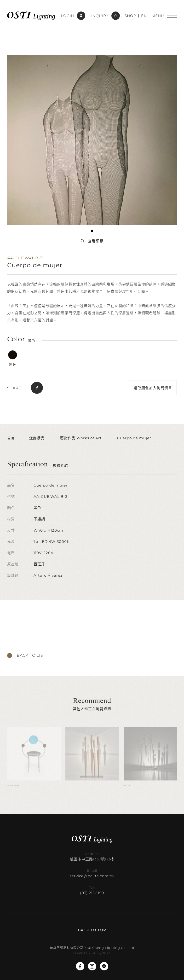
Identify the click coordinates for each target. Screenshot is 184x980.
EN (144, 16)
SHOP (130, 16)
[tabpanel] (92, 140)
